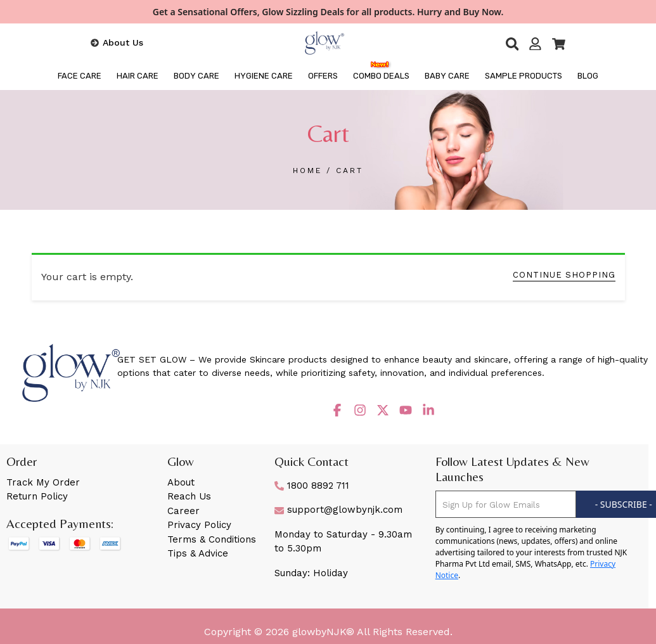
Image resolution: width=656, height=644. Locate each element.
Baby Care (447, 76)
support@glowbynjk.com (338, 510)
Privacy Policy (199, 525)
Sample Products (524, 76)
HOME (310, 171)
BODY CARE (196, 76)
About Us (123, 42)
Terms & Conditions (212, 539)
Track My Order (43, 482)
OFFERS (323, 76)
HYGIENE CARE (264, 76)
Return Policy (37, 496)
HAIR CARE (138, 76)
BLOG (588, 76)
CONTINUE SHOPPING (564, 275)
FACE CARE (80, 76)
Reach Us (189, 496)
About (181, 482)
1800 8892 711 (312, 486)
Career (183, 511)
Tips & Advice (198, 553)
